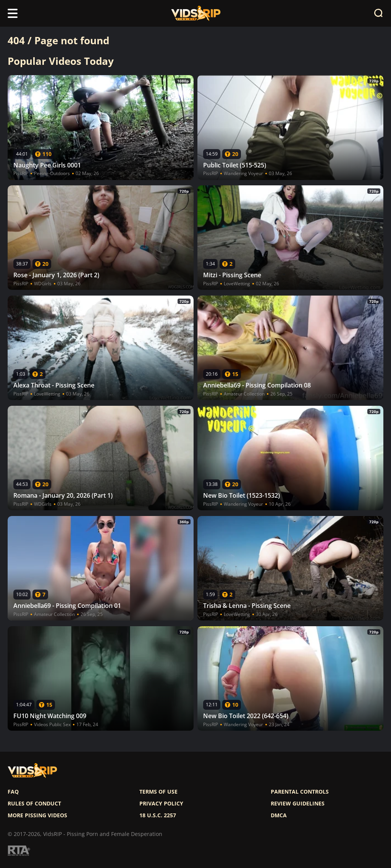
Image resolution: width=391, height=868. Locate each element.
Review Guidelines (298, 804)
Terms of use (158, 792)
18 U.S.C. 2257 (158, 815)
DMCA (279, 815)
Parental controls (300, 792)
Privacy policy (161, 804)
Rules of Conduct (34, 804)
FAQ (13, 792)
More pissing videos (37, 815)
